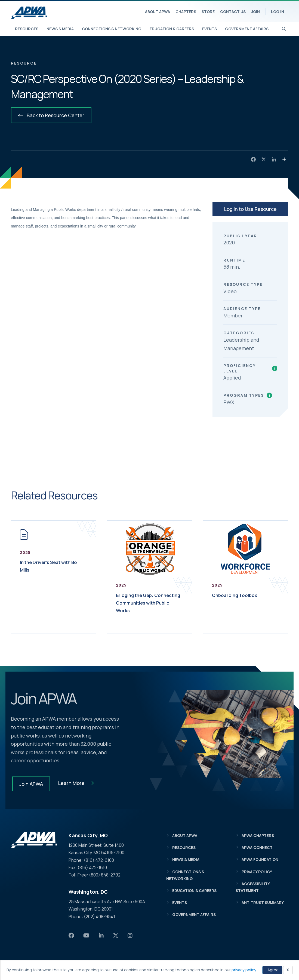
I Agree (272, 970)
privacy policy (244, 970)
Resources (27, 29)
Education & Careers (172, 29)
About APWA (158, 12)
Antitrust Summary (263, 902)
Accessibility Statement (253, 887)
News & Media (60, 29)
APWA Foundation (260, 859)
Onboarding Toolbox (239, 595)
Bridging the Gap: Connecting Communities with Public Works (149, 606)
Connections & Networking (112, 29)
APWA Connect (257, 847)
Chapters (186, 12)
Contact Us (233, 12)
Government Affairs (247, 29)
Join (255, 12)
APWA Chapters (258, 835)
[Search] (284, 28)
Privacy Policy (257, 872)
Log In (278, 12)
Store (208, 12)
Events (209, 29)
